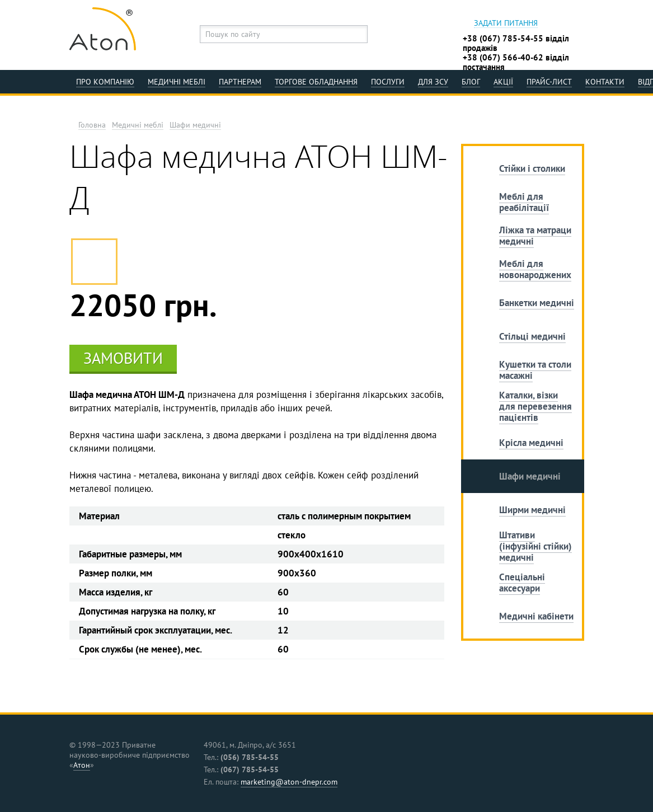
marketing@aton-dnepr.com (289, 782)
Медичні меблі (138, 125)
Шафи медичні (195, 125)
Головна (92, 125)
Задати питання (506, 24)
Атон (82, 765)
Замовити (123, 358)
